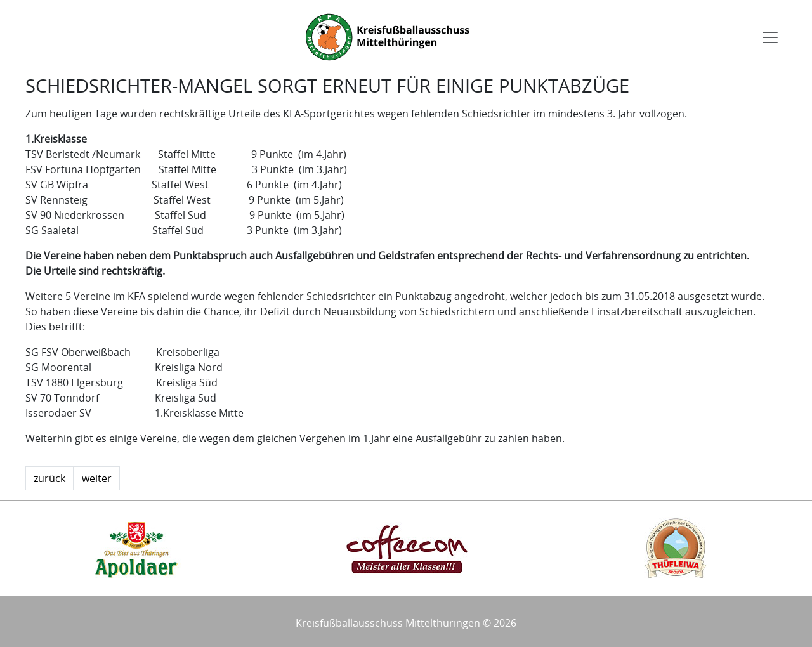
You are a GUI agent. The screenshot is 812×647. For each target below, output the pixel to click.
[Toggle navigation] (770, 37)
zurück (49, 478)
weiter (97, 478)
